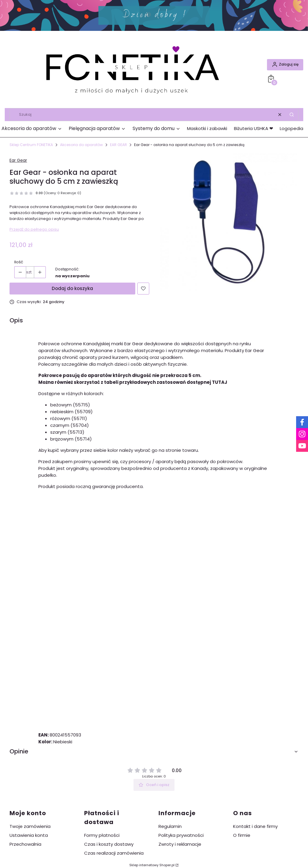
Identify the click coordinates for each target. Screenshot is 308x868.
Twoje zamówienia (30, 826)
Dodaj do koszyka (72, 288)
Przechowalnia (25, 844)
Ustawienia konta (29, 835)
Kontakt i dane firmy (255, 826)
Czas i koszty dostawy (109, 844)
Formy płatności (102, 835)
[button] (292, 115)
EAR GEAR (118, 145)
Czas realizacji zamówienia (114, 853)
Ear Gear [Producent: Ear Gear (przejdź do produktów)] (18, 160)
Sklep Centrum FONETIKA (31, 145)
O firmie (242, 835)
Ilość (19, 262)
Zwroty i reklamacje (180, 844)
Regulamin (170, 826)
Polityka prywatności (181, 835)
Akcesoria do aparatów (81, 145)
